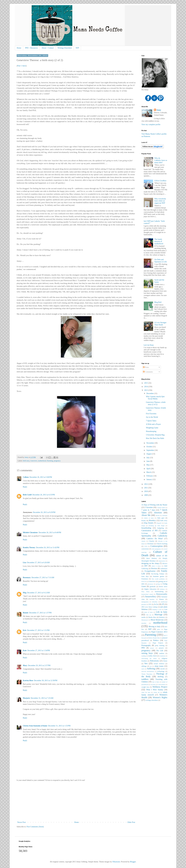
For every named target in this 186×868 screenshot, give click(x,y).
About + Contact (48, 48)
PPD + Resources (31, 48)
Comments (148, 372)
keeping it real (157, 609)
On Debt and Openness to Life (161, 261)
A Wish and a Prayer (153, 424)
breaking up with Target (157, 526)
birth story (26, 461)
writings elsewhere (152, 700)
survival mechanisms (148, 671)
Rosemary (27, 578)
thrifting (161, 677)
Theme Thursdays (147, 674)
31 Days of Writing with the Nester (154, 505)
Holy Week (145, 592)
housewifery (151, 597)
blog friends (149, 523)
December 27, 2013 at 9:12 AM (38, 593)
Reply (25, 487)
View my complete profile (151, 125)
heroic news (163, 587)
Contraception (157, 546)
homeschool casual (147, 594)
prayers (161, 648)
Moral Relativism (157, 620)
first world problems (158, 579)
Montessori (145, 620)
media (143, 617)
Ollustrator (116, 862)
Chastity (152, 541)
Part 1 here (22, 66)
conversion (145, 549)
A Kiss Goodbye (160, 181)
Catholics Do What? (155, 539)
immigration (145, 602)
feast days (145, 576)
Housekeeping (151, 431)
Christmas (150, 544)
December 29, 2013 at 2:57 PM (39, 665)
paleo (158, 629)
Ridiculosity (154, 661)
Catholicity (162, 536)
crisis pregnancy (156, 549)
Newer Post (22, 822)
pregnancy (57, 461)
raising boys (147, 653)
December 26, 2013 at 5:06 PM (41, 477)
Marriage (159, 615)
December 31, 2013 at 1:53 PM (59, 726)
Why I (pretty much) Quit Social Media (155, 398)
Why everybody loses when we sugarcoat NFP (160, 201)
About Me (146, 515)
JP (163, 604)
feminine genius (159, 576)
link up (149, 615)
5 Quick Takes (161, 507)
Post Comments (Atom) (35, 827)
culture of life (162, 556)
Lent (166, 609)
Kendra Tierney (29, 548)
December (150, 393)
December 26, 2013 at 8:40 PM (50, 533)
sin (151, 666)
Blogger (133, 862)
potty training (160, 646)
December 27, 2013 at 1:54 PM (39, 650)
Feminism (145, 579)
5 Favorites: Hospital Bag (155, 435)
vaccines (153, 684)
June (148, 461)
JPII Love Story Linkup (149, 607)
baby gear (161, 518)
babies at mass (149, 518)
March (149, 472)
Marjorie (26, 698)
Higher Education (150, 589)
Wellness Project (160, 687)
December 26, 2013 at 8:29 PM (44, 512)
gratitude (153, 587)
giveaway (150, 584)
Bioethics (152, 520)
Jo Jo (156, 604)
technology (161, 671)
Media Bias (152, 617)
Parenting (50, 461)
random (162, 653)
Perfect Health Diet (154, 638)
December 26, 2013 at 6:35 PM (44, 495)
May (148, 465)
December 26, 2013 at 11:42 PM (48, 548)
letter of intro (148, 612)
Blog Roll (158, 302)
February (150, 476)
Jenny (159, 110)
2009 (146, 495)
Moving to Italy (154, 627)
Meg (25, 593)
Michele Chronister (30, 533)
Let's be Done (149, 345)
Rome (165, 661)
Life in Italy (162, 612)
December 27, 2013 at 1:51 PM (38, 630)
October (150, 447)
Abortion (158, 513)
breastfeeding (146, 528)
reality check (152, 656)
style (143, 669)
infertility (155, 602)
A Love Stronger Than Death (160, 324)
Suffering (151, 669)
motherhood (42, 461)
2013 (146, 390)
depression (162, 561)
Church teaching (162, 544)
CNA (146, 546)
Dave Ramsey (152, 558)
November (150, 443)
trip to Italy (156, 682)
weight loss (145, 687)
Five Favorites (151, 414)
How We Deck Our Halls (155, 438)
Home (19, 48)
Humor (162, 599)
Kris (25, 630)
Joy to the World (152, 417)
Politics (156, 640)
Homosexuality (162, 594)
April (148, 469)
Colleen (26, 477)
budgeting (161, 528)
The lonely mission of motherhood (159, 241)
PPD (143, 648)
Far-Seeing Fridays (158, 574)
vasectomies (162, 684)
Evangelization (150, 571)
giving (158, 584)
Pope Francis (158, 643)
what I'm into (146, 692)
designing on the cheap (150, 563)
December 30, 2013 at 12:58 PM (46, 680)
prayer (152, 648)
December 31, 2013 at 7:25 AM (42, 698)
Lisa (25, 563)
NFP (77, 48)
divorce (165, 563)
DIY (146, 566)
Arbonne (165, 515)
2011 (146, 488)
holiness (162, 589)
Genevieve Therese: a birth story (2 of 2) (156, 403)
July (148, 458)
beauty (144, 521)
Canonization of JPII (150, 531)
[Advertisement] (76, 801)
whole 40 (156, 692)
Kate (25, 650)
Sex (146, 663)
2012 (146, 484)
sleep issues (159, 666)
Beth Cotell (27, 495)
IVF (150, 604)
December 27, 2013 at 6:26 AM (38, 563)
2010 (146, 491)
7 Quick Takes (151, 421)
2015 (146, 383)
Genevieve (34, 461)
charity (143, 541)
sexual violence (159, 664)
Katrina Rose (28, 680)
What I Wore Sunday (155, 690)
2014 (146, 387)
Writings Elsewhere (65, 48)
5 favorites (149, 507)
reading (144, 656)
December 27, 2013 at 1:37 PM (40, 613)
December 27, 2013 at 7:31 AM (43, 578)
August (149, 454)
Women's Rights (160, 697)
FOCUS (144, 581)
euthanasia (164, 569)
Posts (146, 367)
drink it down (156, 566)
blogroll (159, 523)
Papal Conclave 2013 (159, 632)
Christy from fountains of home (35, 726)
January (149, 479)
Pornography (146, 645)
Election (154, 568)
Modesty (162, 617)
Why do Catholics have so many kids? (161, 160)
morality (144, 623)
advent (157, 515)
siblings (144, 666)
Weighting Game (152, 428)
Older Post (131, 822)
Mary (25, 665)
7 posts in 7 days (148, 510)
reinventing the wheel (149, 658)
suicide (162, 669)
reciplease (162, 656)
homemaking (159, 592)
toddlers (145, 679)
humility (152, 599)
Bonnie (26, 613)
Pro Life (160, 651)
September (150, 450)
